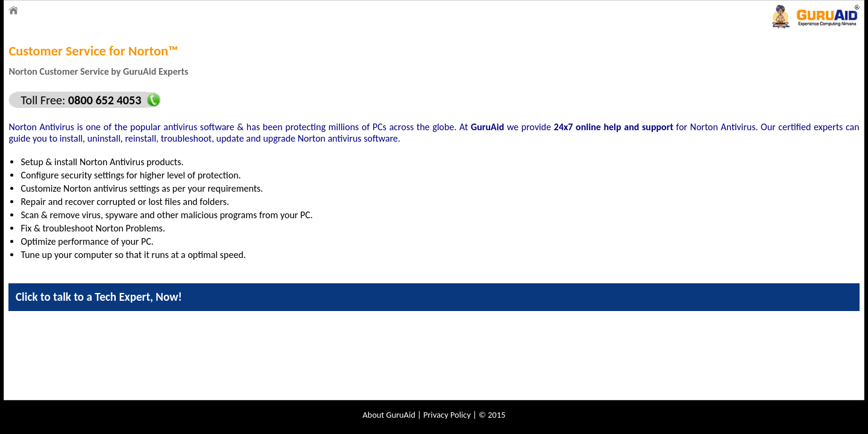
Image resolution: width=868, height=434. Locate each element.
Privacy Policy (447, 415)
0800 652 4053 (103, 100)
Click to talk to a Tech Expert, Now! (99, 297)
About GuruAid (389, 415)
